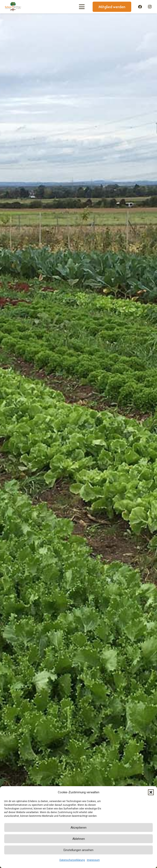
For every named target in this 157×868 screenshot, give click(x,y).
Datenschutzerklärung (72, 860)
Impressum (93, 860)
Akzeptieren (78, 828)
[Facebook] (140, 7)
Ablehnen (79, 839)
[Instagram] (150, 7)
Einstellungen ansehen (78, 850)
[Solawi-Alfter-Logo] (13, 7)
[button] (151, 792)
